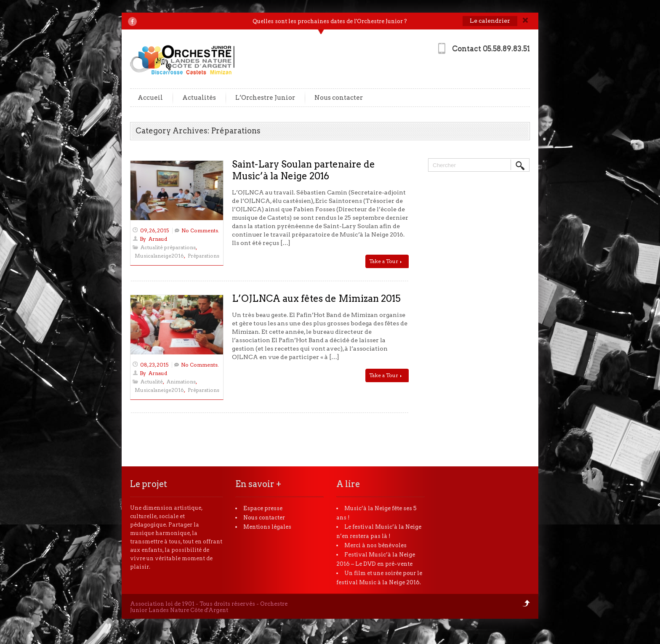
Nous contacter (339, 98)
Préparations (204, 256)
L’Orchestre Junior (265, 98)
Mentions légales (267, 527)
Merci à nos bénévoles (375, 545)
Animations (181, 382)
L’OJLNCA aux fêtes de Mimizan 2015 (316, 298)
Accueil (150, 98)
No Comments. (200, 230)
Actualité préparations (168, 247)
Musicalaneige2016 (159, 256)
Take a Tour (385, 261)
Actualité (152, 382)
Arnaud (158, 239)
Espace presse (263, 508)
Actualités (199, 98)
